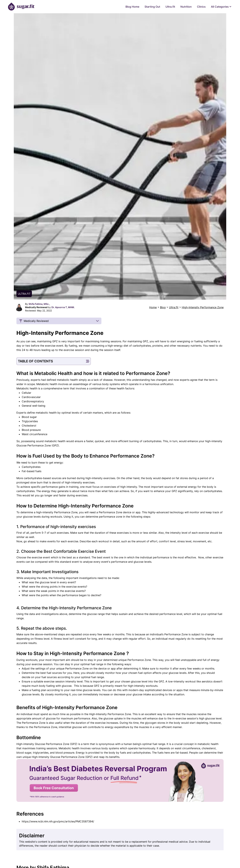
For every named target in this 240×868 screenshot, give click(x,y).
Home (153, 307)
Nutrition (186, 7)
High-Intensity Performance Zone (203, 307)
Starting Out (152, 7)
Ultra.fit (170, 7)
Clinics (201, 7)
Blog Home (132, 7)
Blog (163, 307)
